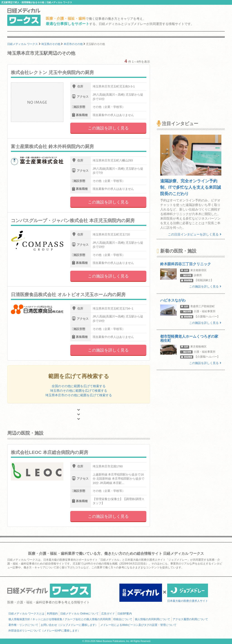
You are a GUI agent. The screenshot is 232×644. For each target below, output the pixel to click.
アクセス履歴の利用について (190, 619)
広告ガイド (108, 614)
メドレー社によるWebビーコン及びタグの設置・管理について (138, 625)
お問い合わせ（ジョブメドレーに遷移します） (69, 625)
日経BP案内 (125, 614)
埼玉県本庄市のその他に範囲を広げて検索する (79, 395)
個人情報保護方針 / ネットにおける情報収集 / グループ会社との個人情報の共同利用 (60, 619)
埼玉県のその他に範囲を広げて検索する (79, 391)
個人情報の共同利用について (152, 619)
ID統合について (123, 619)
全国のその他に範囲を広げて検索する (79, 386)
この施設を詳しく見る (108, 128)
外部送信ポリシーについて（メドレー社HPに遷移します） (44, 631)
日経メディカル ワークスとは (26, 614)
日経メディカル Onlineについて (80, 614)
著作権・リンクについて (23, 625)
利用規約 (52, 614)
